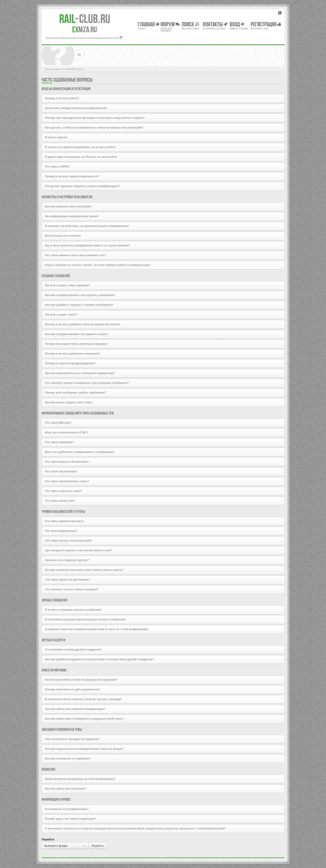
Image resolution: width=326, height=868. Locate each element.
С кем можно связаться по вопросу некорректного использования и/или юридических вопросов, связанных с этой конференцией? (135, 828)
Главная (149, 24)
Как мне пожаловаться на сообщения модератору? (80, 373)
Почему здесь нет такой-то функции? (70, 819)
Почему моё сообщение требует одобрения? (76, 393)
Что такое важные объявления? (67, 462)
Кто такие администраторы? (64, 521)
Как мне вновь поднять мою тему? (69, 402)
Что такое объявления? (61, 471)
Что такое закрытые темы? (64, 491)
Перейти (98, 846)
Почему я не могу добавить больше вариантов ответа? (83, 324)
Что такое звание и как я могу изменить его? (75, 255)
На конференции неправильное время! (72, 216)
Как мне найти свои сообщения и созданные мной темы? (84, 719)
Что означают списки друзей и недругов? (73, 650)
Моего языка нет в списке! (63, 236)
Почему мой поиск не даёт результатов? (73, 689)
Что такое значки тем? (60, 501)
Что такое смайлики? (59, 442)
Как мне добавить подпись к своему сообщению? (79, 305)
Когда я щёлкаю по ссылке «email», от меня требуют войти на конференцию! (98, 265)
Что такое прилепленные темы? (67, 481)
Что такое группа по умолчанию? (68, 580)
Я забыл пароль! (57, 137)
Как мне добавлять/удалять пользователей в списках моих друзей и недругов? (99, 659)
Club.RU (85, 19)
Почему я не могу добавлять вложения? (73, 354)
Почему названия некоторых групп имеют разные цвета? (84, 570)
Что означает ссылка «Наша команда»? (72, 589)
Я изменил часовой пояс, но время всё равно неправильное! (87, 226)
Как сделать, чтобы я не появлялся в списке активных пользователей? (94, 128)
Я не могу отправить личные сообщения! (73, 610)
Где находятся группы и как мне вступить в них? (78, 550)
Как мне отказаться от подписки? (68, 758)
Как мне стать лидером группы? (67, 560)
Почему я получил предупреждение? (70, 363)
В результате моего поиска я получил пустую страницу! (83, 699)
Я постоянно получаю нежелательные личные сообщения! (85, 619)
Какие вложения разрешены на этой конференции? (80, 779)
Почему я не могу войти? (62, 98)
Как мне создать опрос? (61, 315)
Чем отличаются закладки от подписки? (72, 739)
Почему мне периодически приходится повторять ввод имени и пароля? (95, 118)
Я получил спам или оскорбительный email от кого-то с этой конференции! (97, 629)
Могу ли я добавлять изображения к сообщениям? (80, 452)
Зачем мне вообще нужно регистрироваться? (76, 108)
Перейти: (48, 839)
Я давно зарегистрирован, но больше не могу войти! (81, 157)
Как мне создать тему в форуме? (68, 285)
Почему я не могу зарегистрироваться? (72, 176)
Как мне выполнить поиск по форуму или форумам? (81, 680)
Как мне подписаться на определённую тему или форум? (84, 749)
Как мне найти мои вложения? (66, 789)
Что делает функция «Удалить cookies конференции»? (83, 186)
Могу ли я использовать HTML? (67, 432)
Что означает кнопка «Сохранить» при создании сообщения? (87, 383)
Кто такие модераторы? (61, 531)
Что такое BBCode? (58, 423)
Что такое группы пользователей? (69, 541)
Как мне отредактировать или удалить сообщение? (80, 295)
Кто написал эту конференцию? (67, 809)
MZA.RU (85, 29)
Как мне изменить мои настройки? (69, 206)
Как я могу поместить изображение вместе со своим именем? (87, 245)
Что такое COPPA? (58, 167)
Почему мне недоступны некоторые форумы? (77, 344)
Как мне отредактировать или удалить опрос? (77, 334)
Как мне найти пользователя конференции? (75, 709)
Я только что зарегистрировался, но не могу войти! (80, 147)
